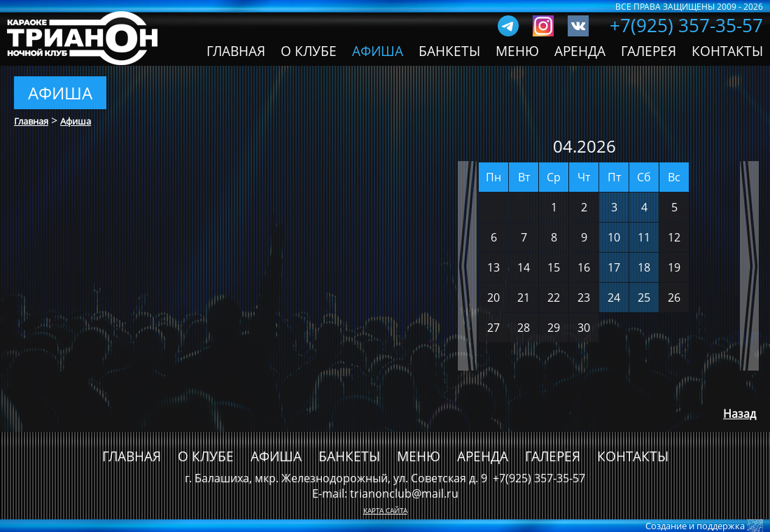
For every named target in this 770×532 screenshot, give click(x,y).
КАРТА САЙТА (385, 510)
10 (614, 237)
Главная (31, 121)
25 (644, 297)
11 (644, 237)
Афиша (76, 121)
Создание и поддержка (696, 526)
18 (644, 267)
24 (614, 297)
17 (614, 267)
